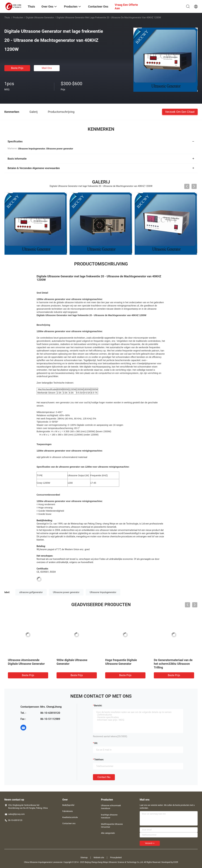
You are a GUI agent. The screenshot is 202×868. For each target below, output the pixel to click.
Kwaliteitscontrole (70, 817)
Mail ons (47, 68)
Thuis (7, 18)
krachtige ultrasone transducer (109, 816)
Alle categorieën (108, 833)
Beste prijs (17, 68)
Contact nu (104, 777)
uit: (96, 743)
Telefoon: (99, 760)
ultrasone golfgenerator (31, 592)
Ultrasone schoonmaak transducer (111, 807)
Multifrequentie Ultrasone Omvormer (112, 826)
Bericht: (98, 706)
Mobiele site (99, 858)
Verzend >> (150, 843)
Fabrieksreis (68, 811)
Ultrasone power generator (66, 592)
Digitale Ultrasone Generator (40, 18)
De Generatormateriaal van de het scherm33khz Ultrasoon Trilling (173, 664)
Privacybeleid (116, 858)
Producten (18, 18)
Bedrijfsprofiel (68, 805)
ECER (176, 862)
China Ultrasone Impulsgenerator (38, 862)
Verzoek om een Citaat (180, 112)
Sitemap (84, 858)
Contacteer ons (69, 823)
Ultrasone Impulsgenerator (103, 592)
